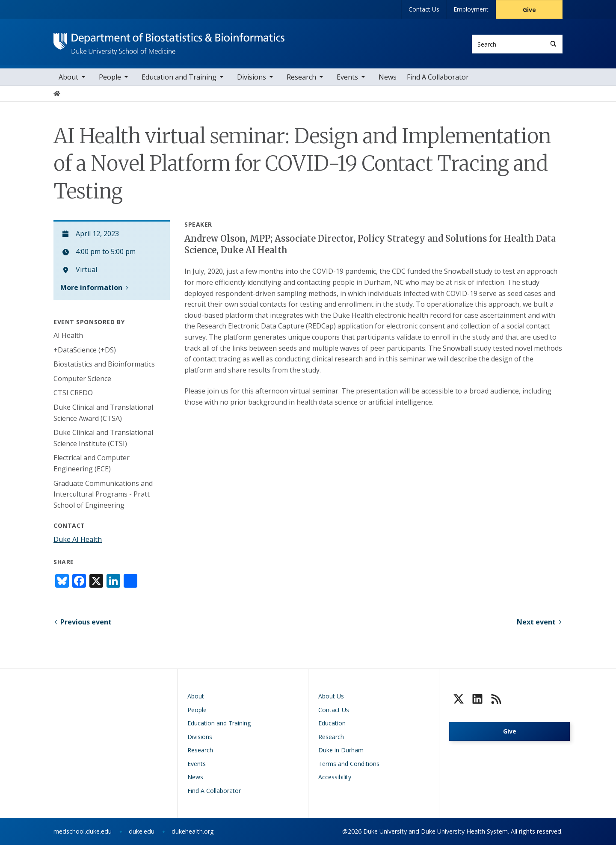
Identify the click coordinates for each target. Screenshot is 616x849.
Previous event (86, 626)
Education (332, 727)
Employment (471, 9)
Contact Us (424, 9)
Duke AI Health (78, 543)
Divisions (252, 81)
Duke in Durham (341, 754)
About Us (331, 700)
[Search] (553, 44)
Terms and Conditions (349, 768)
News (388, 81)
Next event (536, 626)
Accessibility (335, 781)
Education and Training (179, 81)
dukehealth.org (193, 836)
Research (301, 81)
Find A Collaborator (438, 81)
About (68, 81)
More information (91, 291)
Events (347, 81)
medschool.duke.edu (83, 836)
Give (529, 10)
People (110, 81)
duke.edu (142, 836)
